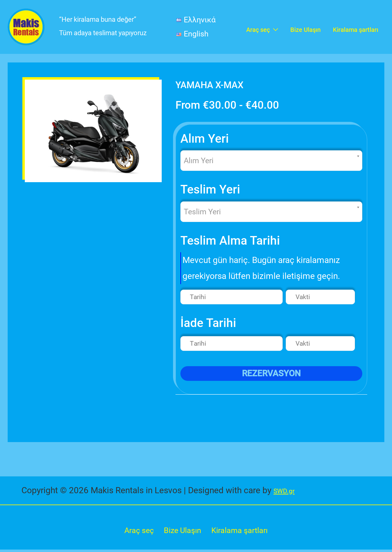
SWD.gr (287, 491)
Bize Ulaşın (181, 532)
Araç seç (136, 532)
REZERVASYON (271, 374)
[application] (274, 27)
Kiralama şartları (242, 532)
